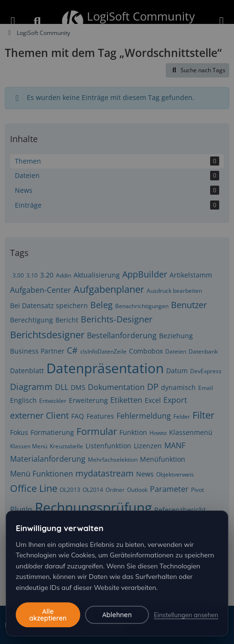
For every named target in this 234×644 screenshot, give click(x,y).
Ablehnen (117, 615)
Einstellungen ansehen (186, 615)
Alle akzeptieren (48, 615)
